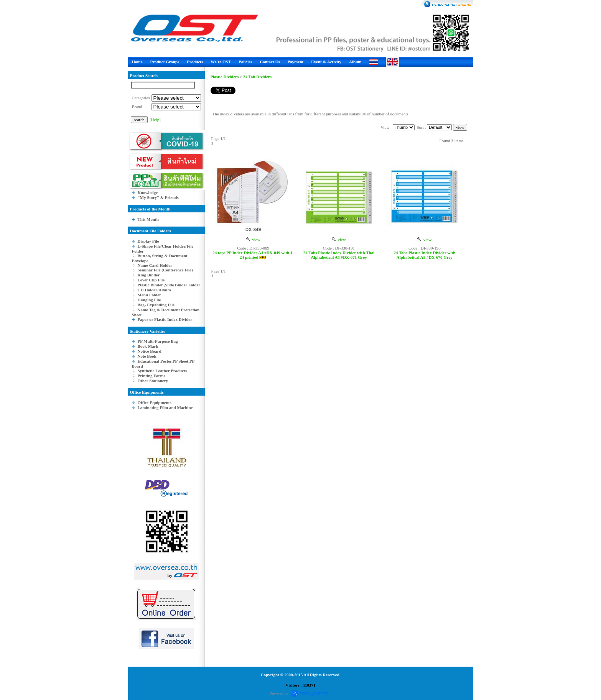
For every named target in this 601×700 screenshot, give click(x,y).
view (253, 240)
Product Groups (165, 62)
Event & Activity (326, 62)
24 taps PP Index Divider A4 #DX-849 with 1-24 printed (253, 255)
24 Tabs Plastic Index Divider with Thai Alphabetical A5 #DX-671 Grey (339, 255)
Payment (296, 62)
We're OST (221, 62)
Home (137, 62)
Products (195, 62)
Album (355, 62)
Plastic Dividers (225, 77)
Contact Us (270, 62)
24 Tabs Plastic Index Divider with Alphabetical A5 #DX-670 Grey (424, 255)
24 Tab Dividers (257, 77)
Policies (245, 62)
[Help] (155, 120)
